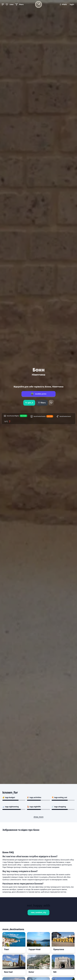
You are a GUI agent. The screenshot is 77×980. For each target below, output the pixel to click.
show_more (38, 817)
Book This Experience (19, 892)
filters (42, 403)
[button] (3, 4)
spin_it (29, 403)
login (72, 4)
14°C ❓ (7, 421)
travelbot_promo (41, 394)
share (63, 4)
